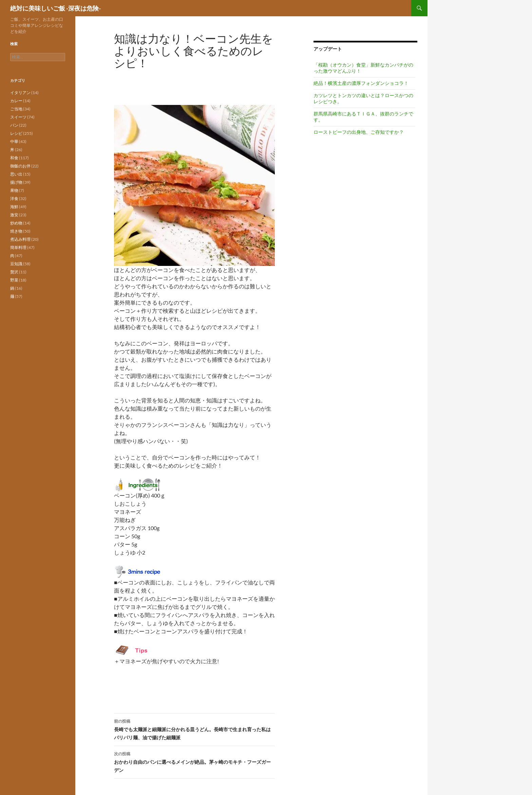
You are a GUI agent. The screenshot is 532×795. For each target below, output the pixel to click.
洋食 (14, 198)
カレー (16, 101)
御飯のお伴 (20, 166)
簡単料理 (18, 247)
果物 (14, 190)
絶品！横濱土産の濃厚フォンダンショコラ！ (361, 83)
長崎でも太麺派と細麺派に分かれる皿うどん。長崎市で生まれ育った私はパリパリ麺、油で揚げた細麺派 (194, 729)
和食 (14, 158)
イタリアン (20, 93)
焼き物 (16, 231)
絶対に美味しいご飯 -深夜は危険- (55, 8)
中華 (14, 141)
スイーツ (18, 117)
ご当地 (16, 109)
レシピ (16, 133)
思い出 (16, 174)
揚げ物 (16, 182)
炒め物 (16, 223)
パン (14, 125)
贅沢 (14, 272)
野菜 (14, 280)
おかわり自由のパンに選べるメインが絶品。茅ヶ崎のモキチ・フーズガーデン (194, 761)
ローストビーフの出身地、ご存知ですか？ (359, 132)
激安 (14, 215)
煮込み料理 (20, 239)
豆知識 (16, 264)
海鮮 (14, 207)
